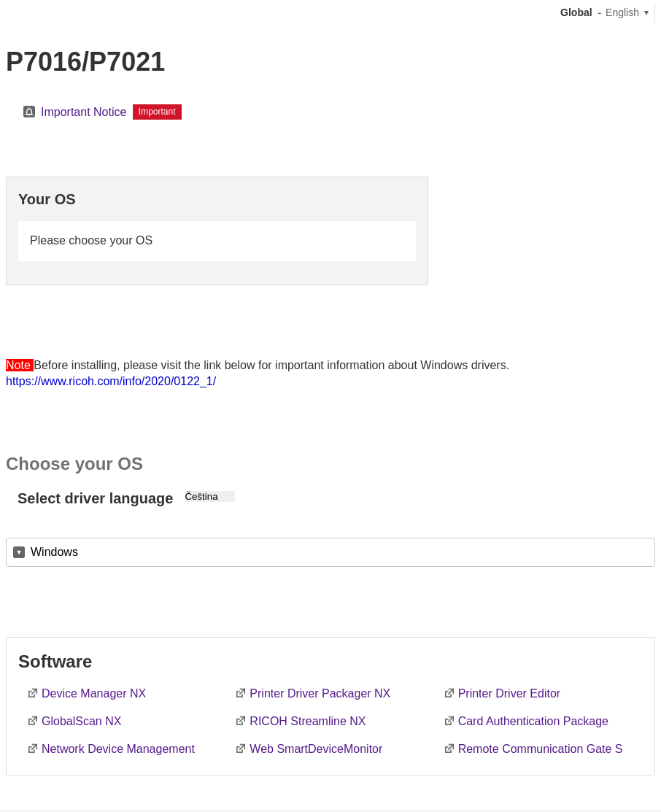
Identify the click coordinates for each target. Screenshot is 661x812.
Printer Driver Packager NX (320, 693)
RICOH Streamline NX (308, 721)
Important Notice (84, 112)
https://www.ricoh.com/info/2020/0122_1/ (111, 381)
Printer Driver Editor (509, 693)
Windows (54, 552)
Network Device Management (118, 749)
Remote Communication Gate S (541, 749)
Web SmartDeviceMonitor (316, 749)
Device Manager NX (94, 693)
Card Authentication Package (533, 721)
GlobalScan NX (81, 721)
